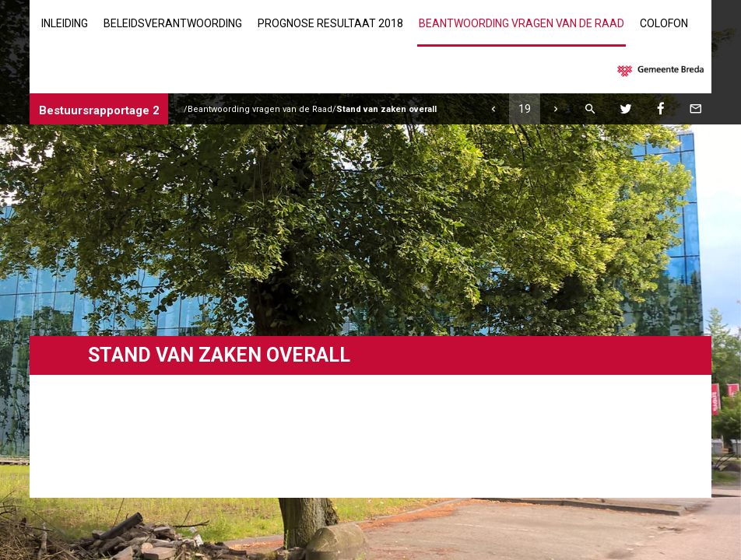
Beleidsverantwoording (173, 23)
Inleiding (65, 23)
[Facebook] (661, 109)
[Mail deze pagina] (696, 109)
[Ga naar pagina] (525, 109)
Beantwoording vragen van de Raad (522, 23)
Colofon (664, 23)
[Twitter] (626, 109)
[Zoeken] (591, 109)
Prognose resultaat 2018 (330, 23)
